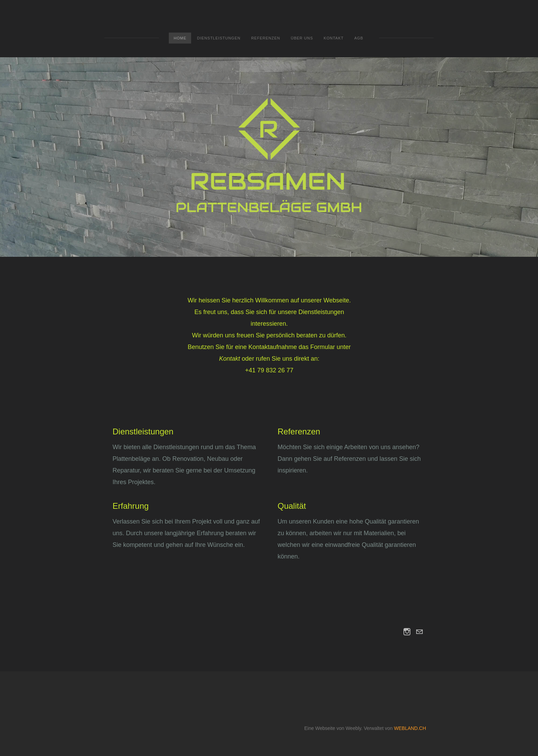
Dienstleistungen (219, 38)
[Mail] (419, 632)
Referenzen (266, 38)
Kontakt (334, 38)
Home (180, 38)
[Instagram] (407, 632)
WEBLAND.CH (410, 728)
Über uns (302, 38)
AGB (359, 38)
